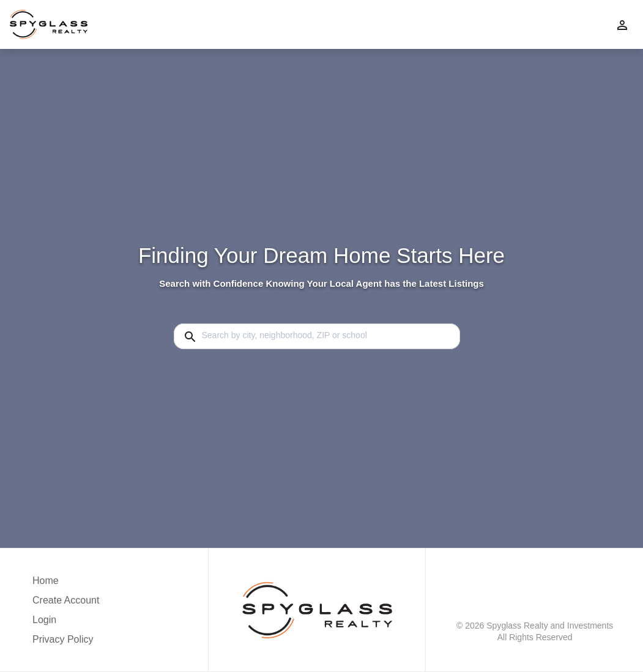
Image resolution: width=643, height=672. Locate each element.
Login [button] (44, 620)
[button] (66, 623)
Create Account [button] (66, 600)
